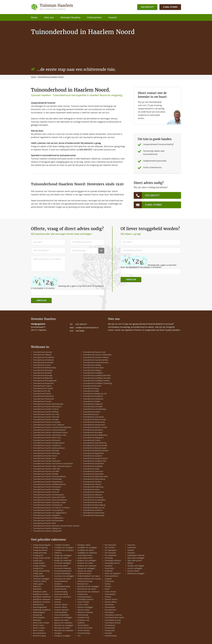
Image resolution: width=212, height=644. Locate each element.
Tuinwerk (131, 550)
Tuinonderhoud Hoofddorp (93, 373)
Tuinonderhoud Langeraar (93, 404)
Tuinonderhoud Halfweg (92, 365)
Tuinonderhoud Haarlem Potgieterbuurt (48, 482)
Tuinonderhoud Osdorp (92, 441)
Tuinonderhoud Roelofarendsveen (96, 451)
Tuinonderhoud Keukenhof (93, 396)
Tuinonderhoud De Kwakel (43, 389)
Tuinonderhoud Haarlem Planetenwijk (47, 479)
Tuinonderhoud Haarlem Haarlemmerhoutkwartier (52, 428)
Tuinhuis (108, 584)
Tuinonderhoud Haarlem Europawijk (47, 422)
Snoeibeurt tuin (83, 620)
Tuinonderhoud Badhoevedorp (44, 368)
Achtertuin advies (40, 582)
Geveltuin (58, 584)
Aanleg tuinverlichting (41, 571)
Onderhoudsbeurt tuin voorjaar (89, 579)
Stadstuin (81, 623)
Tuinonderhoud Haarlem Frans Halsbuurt (49, 425)
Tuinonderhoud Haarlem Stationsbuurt (48, 505)
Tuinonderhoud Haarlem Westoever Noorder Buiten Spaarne (56, 526)
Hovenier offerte (61, 607)
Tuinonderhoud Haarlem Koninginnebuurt (49, 443)
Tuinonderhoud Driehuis (42, 394)
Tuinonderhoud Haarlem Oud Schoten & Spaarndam (53, 464)
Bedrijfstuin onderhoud (42, 597)
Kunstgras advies (84, 545)
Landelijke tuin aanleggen (87, 548)
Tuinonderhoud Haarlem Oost (44, 459)
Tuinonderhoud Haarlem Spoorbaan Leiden (49, 503)
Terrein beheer (83, 626)
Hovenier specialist (62, 610)
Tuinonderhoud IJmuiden (92, 386)
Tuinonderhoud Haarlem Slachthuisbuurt (48, 495)
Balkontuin (37, 587)
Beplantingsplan (39, 613)
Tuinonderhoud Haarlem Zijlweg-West (47, 531)
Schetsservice (83, 595)
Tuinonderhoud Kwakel (91, 402)
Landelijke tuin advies (86, 550)
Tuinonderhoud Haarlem (42, 402)
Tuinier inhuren (110, 592)
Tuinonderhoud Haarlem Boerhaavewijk (48, 404)
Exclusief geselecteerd (63, 571)
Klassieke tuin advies (62, 628)
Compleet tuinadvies (62, 545)
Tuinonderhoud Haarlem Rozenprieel (47, 487)
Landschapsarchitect (85, 558)
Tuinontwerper (110, 626)
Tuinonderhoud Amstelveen (43, 360)
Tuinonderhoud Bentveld (42, 373)
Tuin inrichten (110, 548)
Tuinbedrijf (109, 571)
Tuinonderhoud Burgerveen (43, 384)
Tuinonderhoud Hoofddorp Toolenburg (97, 384)
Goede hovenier (60, 589)
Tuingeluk (108, 579)
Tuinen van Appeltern (113, 574)
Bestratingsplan (39, 618)
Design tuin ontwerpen (63, 561)
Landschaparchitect (85, 556)
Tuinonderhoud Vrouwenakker (94, 500)
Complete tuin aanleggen (64, 548)
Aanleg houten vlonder (42, 558)
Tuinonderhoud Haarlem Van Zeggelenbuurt (50, 513)
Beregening (37, 615)
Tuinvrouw (131, 545)
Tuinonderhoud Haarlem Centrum (46, 409)
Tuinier (107, 589)
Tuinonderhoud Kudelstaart (93, 399)
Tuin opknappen (111, 550)
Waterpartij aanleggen (136, 574)
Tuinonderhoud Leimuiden (93, 407)
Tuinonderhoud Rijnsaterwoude (95, 448)
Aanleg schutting (39, 566)
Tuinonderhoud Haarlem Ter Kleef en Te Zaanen (51, 508)
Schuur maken (83, 605)
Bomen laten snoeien (41, 623)
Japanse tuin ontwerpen (63, 623)
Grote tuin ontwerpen (63, 597)
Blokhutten (37, 620)
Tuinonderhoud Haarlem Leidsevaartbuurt (49, 448)
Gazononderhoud (61, 582)
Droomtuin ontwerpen (63, 569)
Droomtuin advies (61, 566)
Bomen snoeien (39, 628)
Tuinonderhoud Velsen (91, 490)
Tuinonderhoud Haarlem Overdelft (46, 472)
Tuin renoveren (110, 553)
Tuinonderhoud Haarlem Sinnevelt (46, 492)
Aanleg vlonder (39, 576)
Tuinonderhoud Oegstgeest (93, 438)
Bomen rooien (38, 626)
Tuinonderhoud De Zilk (42, 391)
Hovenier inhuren (61, 605)
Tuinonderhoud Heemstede (93, 368)
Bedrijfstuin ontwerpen (42, 600)
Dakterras (58, 553)
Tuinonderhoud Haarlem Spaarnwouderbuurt (50, 500)
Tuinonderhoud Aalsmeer (43, 352)
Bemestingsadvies (40, 607)
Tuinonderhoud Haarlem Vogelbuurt (47, 516)
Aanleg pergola (39, 563)
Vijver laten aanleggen (136, 558)
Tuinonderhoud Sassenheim (93, 464)
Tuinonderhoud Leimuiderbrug (94, 409)
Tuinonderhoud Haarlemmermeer (96, 363)
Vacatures (131, 553)
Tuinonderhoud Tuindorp (92, 482)
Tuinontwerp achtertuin (113, 615)
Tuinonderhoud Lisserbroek (93, 417)
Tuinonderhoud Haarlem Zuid (94, 352)
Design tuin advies (61, 558)
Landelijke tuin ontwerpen (87, 553)
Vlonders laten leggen (136, 566)
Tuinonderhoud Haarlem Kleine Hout (47, 438)
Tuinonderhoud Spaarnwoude (94, 479)
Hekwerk (58, 600)
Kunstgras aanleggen (62, 636)
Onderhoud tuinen (84, 574)
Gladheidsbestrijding (62, 587)
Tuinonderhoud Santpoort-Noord (95, 459)
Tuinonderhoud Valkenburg (93, 487)
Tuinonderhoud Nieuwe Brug (94, 422)
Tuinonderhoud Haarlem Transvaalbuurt (48, 511)
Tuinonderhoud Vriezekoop (93, 498)
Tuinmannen (109, 605)
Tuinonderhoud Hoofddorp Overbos (96, 381)
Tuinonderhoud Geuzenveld (43, 399)
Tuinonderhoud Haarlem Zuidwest (96, 358)
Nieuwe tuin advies (85, 571)
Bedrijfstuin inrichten (41, 595)
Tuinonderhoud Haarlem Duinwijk (46, 420)
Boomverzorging (39, 636)
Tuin (79, 636)
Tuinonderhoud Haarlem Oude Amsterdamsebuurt (52, 466)
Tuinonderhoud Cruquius (42, 386)
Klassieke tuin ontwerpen (64, 631)
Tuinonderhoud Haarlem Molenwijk (46, 454)
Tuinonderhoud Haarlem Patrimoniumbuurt (49, 477)
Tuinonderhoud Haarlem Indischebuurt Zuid (50, 435)
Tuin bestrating (110, 545)
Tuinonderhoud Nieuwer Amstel (95, 428)
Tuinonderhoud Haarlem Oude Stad (47, 469)
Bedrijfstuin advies (40, 592)
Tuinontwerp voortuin (113, 623)
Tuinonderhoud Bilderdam (43, 378)
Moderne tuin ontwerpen (87, 566)
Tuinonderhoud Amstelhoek (43, 358)
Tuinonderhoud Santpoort (93, 456)
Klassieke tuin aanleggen (64, 626)
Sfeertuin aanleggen (85, 607)
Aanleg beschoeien (40, 550)
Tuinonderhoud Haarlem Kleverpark (47, 441)
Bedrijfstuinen (38, 605)
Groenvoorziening (61, 595)
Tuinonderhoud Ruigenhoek (93, 454)
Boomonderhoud (39, 633)
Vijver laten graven (135, 561)
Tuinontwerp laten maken (114, 618)
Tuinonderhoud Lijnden (92, 412)
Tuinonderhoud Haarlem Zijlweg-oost (47, 529)
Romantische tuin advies (87, 589)
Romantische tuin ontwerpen (88, 592)
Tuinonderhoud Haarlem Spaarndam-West (49, 498)
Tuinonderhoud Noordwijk (93, 433)
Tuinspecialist (110, 631)
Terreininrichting (84, 633)
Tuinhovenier (109, 582)
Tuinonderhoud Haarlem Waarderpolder (48, 521)
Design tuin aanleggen (63, 556)
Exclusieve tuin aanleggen (64, 576)
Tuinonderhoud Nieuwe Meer (94, 425)
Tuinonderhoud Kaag (91, 389)
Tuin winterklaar (111, 556)
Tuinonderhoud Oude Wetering (95, 443)
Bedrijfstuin (37, 589)
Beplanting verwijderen (42, 610)
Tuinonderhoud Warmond (93, 503)
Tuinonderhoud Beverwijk (43, 376)
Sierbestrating (83, 615)
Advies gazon (38, 584)
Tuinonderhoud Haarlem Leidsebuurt (47, 446)
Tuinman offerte (111, 602)
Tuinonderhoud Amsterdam (43, 363)
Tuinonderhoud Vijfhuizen (92, 495)
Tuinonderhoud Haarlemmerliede (96, 360)
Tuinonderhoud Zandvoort (93, 511)
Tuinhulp (108, 587)
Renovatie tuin (83, 584)
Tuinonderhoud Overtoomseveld (95, 446)
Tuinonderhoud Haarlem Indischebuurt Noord (50, 433)
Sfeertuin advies (84, 610)
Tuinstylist (108, 633)
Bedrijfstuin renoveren (42, 602)
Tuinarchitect (109, 569)
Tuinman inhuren (111, 600)
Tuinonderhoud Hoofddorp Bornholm (97, 376)
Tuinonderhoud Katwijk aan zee (95, 394)
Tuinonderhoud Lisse (91, 415)
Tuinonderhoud (110, 610)
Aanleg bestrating (40, 553)
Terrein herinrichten (85, 628)
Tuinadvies (109, 566)
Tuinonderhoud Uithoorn (92, 485)
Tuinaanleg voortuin (112, 563)
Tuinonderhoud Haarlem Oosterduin (47, 461)
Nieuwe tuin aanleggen (86, 569)
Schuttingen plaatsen (85, 600)
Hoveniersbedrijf (61, 613)
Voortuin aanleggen (135, 569)
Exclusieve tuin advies (63, 579)
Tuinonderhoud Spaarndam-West (95, 477)
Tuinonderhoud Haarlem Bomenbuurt (47, 407)
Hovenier (58, 602)
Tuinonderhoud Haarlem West (44, 523)
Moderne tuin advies (85, 563)
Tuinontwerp (109, 613)
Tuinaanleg (109, 558)
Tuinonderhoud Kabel (91, 391)
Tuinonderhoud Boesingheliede (45, 381)
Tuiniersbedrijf (110, 595)
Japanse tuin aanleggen (63, 618)
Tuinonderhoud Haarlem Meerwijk (46, 451)
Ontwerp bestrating (85, 582)
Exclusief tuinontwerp (62, 574)
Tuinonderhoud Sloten (91, 469)
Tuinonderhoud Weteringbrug (94, 505)
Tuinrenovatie (110, 628)
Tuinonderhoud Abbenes (42, 355)
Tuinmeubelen (110, 607)
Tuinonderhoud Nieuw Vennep (94, 420)
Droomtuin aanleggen (63, 563)
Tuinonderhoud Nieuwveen (93, 430)
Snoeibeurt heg (83, 618)
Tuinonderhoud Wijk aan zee (94, 508)
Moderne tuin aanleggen (87, 561)
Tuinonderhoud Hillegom (92, 371)
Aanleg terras (38, 569)
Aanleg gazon (38, 556)
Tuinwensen (132, 548)
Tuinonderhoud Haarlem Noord (45, 456)
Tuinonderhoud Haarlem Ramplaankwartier (49, 485)
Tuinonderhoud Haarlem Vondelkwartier (48, 518)
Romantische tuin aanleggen (88, 587)
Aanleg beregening (40, 548)
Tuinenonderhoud (111, 576)
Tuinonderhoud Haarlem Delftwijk (46, 412)
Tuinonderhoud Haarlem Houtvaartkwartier (49, 430)
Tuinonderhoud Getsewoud (43, 396)
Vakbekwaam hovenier (136, 556)
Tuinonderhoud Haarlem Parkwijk (46, 474)
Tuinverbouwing (110, 636)
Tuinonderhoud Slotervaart (93, 472)
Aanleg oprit (38, 561)
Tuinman (108, 597)
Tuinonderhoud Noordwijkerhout (95, 435)
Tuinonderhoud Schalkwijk (93, 466)
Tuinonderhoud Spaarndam (93, 474)
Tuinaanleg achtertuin (113, 561)
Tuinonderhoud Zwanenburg (94, 516)
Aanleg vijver (38, 574)
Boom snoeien (38, 631)
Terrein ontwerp (84, 631)
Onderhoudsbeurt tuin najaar (89, 576)
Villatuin (130, 563)
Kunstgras (58, 633)
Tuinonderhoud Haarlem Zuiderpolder (97, 355)
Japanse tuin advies (62, 620)
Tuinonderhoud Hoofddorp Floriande (97, 378)
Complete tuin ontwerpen (64, 550)
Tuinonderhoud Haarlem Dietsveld (46, 417)
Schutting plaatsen (85, 597)
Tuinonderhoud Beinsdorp (43, 371)
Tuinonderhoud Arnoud (42, 365)
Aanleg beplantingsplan (42, 545)
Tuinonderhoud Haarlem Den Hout (46, 415)
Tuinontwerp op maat (113, 620)
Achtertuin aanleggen (41, 579)
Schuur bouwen (83, 602)
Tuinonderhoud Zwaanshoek (94, 513)
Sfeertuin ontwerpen (85, 613)
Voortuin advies (133, 571)
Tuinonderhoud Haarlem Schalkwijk (46, 490)
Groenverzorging (61, 592)
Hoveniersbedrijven (62, 615)
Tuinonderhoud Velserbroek (93, 492)
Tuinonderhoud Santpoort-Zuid (94, 461)
